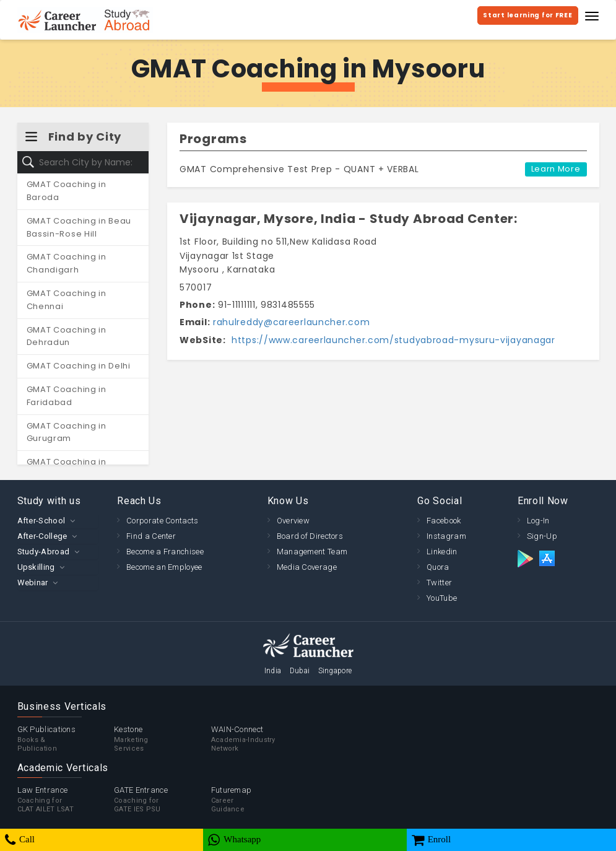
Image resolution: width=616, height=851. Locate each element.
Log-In (538, 521)
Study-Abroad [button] (44, 552)
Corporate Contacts (162, 521)
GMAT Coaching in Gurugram (67, 432)
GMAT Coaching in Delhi (79, 366)
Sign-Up (542, 536)
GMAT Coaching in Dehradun (67, 336)
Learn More (556, 169)
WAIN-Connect (260, 739)
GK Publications (66, 739)
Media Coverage (307, 567)
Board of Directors (310, 536)
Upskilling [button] (36, 567)
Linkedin (442, 552)
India (273, 671)
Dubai (300, 671)
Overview (293, 521)
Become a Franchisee (165, 552)
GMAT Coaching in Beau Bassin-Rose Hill (79, 227)
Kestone (163, 739)
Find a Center (151, 536)
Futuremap (260, 800)
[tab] (58, 521)
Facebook (444, 521)
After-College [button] (42, 536)
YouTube (442, 598)
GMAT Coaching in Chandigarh (67, 263)
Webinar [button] (33, 583)
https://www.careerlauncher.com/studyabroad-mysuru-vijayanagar (392, 340)
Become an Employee (164, 567)
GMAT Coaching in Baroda (67, 191)
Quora (438, 567)
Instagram (446, 536)
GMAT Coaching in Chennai (67, 300)
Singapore (335, 671)
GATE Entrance (163, 800)
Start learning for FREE (527, 15)
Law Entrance (66, 800)
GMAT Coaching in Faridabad (67, 396)
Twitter (439, 583)
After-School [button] (41, 521)
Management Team (312, 552)
